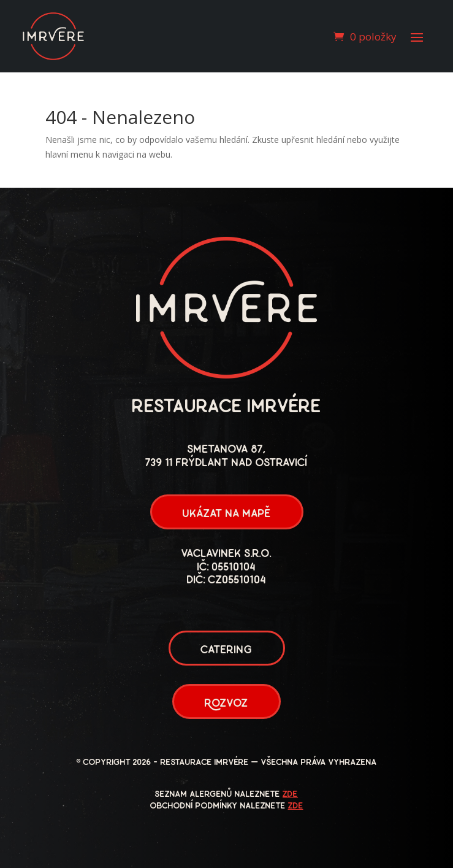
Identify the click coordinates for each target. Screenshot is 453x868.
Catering (227, 651)
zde (290, 795)
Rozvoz (226, 704)
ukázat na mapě (227, 514)
